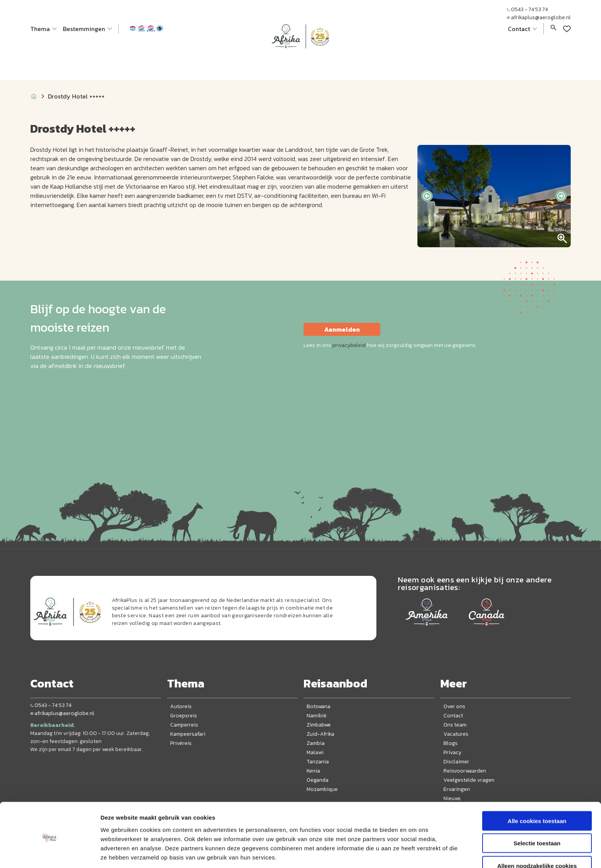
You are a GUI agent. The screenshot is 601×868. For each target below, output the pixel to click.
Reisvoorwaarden (465, 771)
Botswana (319, 706)
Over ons (454, 706)
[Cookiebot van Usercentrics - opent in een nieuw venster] (50, 853)
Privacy (452, 752)
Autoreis (181, 706)
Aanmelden (342, 329)
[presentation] (427, 196)
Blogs (451, 743)
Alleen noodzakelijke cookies (537, 836)
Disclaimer (456, 762)
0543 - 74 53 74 (527, 9)
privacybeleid (349, 345)
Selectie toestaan (537, 814)
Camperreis (184, 725)
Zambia (316, 743)
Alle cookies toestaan (537, 792)
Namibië (317, 716)
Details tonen (414, 853)
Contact (453, 716)
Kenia (313, 771)
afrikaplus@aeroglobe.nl (539, 17)
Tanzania (318, 762)
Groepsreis (184, 716)
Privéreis (181, 743)
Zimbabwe (319, 725)
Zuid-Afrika (320, 734)
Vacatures (456, 734)
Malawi (315, 752)
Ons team (455, 725)
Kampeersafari (188, 734)
